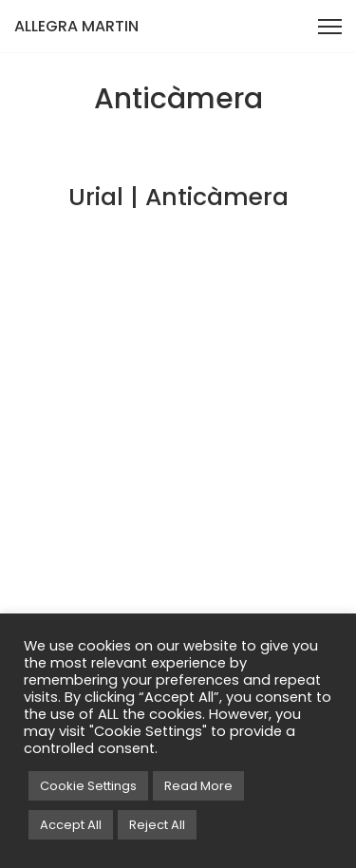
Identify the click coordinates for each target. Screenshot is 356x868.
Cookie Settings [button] (88, 786)
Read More (198, 786)
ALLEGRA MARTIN (76, 26)
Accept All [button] (71, 825)
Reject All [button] (157, 825)
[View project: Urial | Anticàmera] (178, 165)
